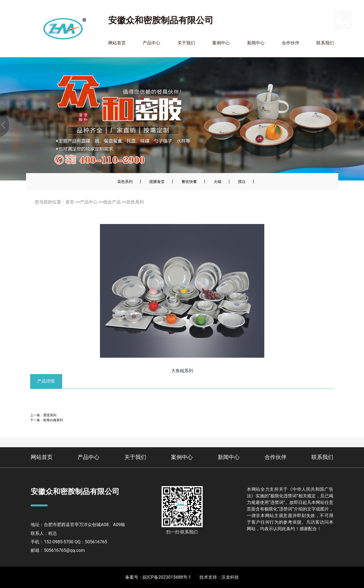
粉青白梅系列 (53, 420)
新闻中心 (256, 43)
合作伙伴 (291, 43)
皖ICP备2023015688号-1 (167, 577)
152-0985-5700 (314, 16)
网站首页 (117, 43)
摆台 (242, 182)
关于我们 (186, 43)
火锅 (217, 182)
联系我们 (325, 43)
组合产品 (112, 202)
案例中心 (221, 43)
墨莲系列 (50, 415)
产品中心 (151, 43)
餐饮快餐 (189, 182)
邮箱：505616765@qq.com (58, 550)
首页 (70, 202)
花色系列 (125, 182)
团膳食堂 (157, 182)
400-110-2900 (312, 24)
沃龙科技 (230, 577)
